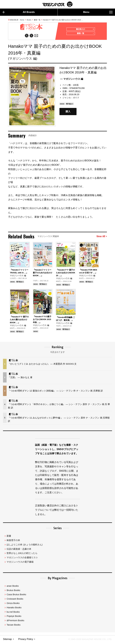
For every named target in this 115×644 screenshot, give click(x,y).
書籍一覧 (37, 20)
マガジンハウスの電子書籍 (20, 563)
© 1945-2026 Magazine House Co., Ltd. (88, 640)
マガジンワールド (57, 4)
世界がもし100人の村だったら (22, 554)
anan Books (13, 587)
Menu (98, 12)
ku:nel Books (13, 613)
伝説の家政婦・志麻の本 (19, 550)
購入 (68, 113)
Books (29, 20)
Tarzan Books (13, 626)
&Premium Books (15, 622)
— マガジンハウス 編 (72, 80)
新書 (9, 537)
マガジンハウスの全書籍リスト (22, 559)
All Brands (19, 12)
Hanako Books (14, 609)
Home (22, 20)
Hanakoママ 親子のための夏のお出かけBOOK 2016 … (63, 20)
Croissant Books (15, 600)
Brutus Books (13, 591)
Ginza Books (13, 604)
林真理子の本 (13, 541)
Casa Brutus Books (16, 596)
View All (102, 238)
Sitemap (7, 640)
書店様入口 (84, 29)
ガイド (76, 99)
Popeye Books (14, 617)
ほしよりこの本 (24, 546)
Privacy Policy (26, 640)
